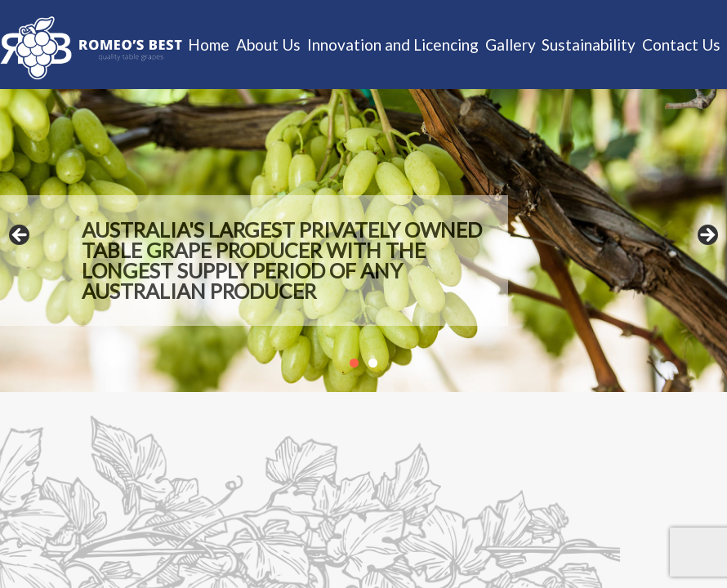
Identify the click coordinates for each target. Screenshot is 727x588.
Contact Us (681, 45)
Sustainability (589, 45)
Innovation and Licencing (393, 45)
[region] (363, 241)
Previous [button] (20, 236)
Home (209, 45)
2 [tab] (373, 363)
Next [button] (707, 236)
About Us (268, 45)
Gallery (511, 45)
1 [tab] (354, 363)
